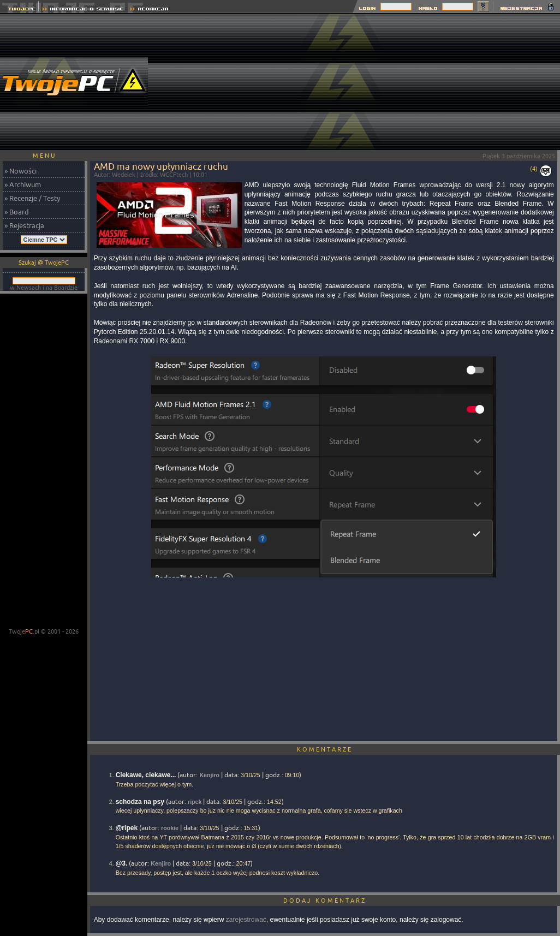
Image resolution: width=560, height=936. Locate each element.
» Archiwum (23, 184)
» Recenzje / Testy (32, 198)
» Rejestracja (24, 225)
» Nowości (20, 171)
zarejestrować (246, 920)
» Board (17, 212)
